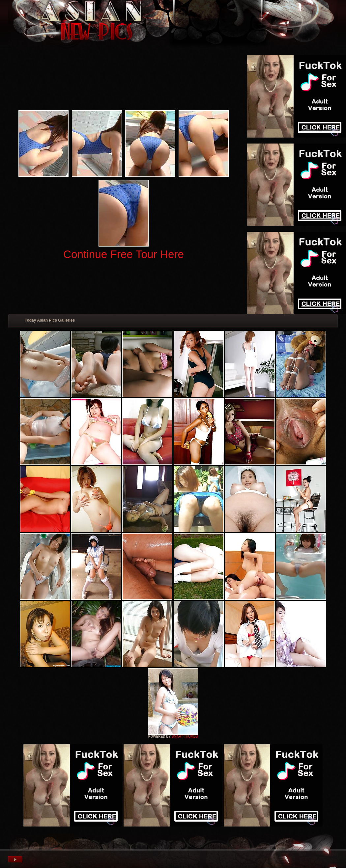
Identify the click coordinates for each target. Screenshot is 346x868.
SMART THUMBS (185, 736)
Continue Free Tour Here (124, 254)
